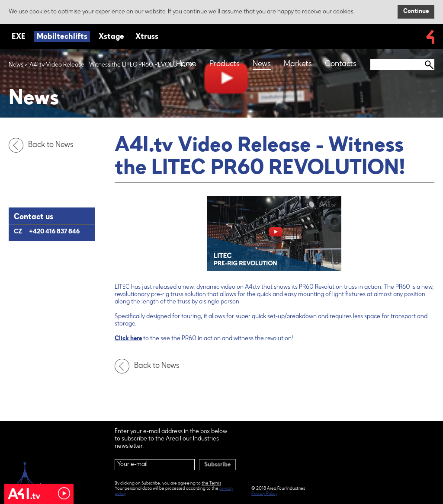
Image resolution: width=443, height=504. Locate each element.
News (16, 65)
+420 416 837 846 (54, 232)
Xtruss (147, 37)
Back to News (43, 145)
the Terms (211, 484)
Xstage (111, 37)
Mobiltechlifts (62, 37)
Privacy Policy (264, 494)
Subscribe (217, 465)
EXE (19, 37)
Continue (416, 12)
